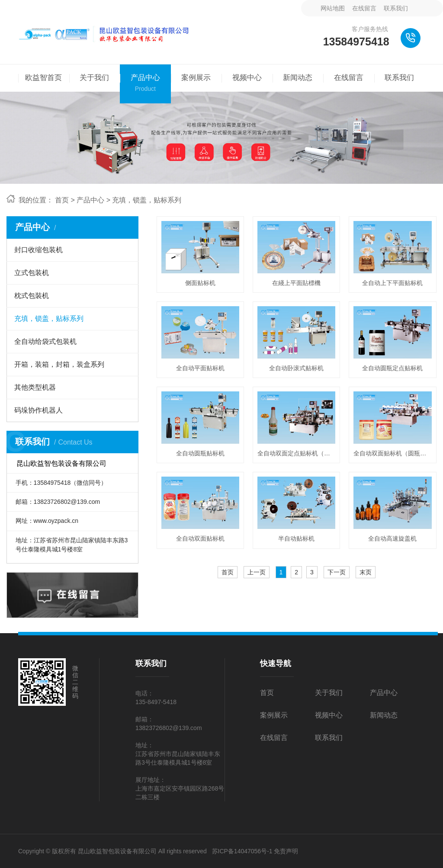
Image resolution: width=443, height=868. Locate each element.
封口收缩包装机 (39, 250)
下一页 (337, 572)
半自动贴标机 (296, 538)
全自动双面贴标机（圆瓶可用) (392, 453)
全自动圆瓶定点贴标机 (392, 368)
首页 (62, 200)
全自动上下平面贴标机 (392, 283)
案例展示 (274, 715)
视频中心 (329, 715)
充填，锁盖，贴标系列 (147, 200)
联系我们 (396, 8)
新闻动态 (384, 715)
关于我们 (329, 693)
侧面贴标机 (200, 283)
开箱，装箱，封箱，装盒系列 (59, 364)
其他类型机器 (35, 387)
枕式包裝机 (32, 296)
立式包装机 (32, 273)
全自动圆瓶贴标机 (200, 453)
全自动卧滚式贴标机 (296, 368)
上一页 (257, 572)
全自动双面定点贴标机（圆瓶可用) (296, 453)
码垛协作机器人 (39, 410)
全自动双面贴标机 (200, 538)
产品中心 (90, 200)
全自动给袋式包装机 (45, 341)
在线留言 (364, 8)
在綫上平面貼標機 (296, 283)
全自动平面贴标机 (200, 368)
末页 (366, 572)
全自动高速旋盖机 (392, 538)
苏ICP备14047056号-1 (242, 851)
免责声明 (286, 851)
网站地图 (333, 8)
